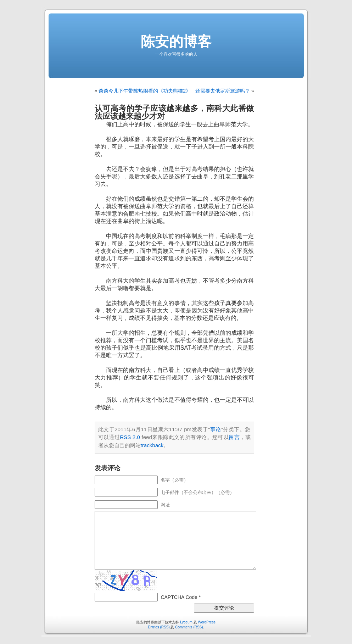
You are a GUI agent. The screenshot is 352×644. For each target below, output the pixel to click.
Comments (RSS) (189, 627)
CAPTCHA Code (179, 597)
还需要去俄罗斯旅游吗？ (223, 91)
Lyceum (186, 622)
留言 (234, 437)
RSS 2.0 (130, 437)
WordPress (206, 622)
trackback (152, 445)
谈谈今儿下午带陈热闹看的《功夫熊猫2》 (145, 91)
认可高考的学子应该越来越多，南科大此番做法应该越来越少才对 (174, 112)
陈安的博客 (176, 41)
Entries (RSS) (159, 627)
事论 (216, 429)
